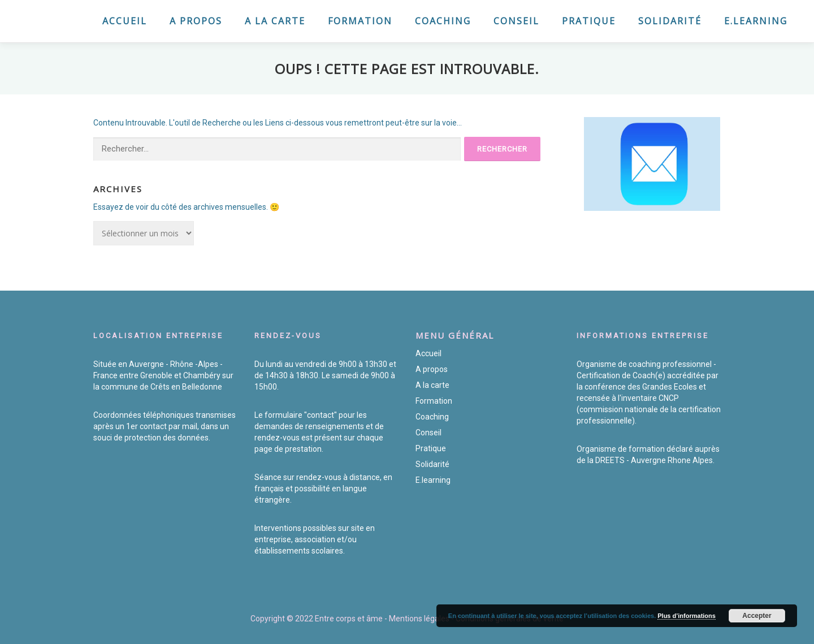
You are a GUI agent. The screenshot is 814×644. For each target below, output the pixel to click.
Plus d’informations (687, 616)
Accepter (757, 616)
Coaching (443, 21)
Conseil (516, 21)
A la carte (275, 21)
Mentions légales (419, 619)
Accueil (125, 21)
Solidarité (670, 21)
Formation (360, 21)
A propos (196, 21)
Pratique (589, 21)
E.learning (756, 21)
